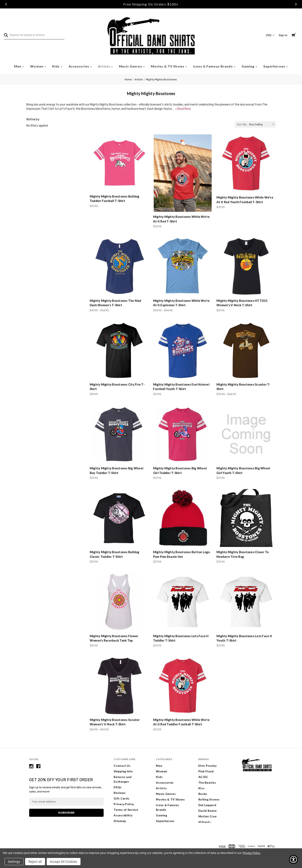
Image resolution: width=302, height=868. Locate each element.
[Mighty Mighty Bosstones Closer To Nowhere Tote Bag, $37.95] (246, 518)
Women (37, 66)
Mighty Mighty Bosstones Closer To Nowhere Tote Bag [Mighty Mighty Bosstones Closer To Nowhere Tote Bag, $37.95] (243, 554)
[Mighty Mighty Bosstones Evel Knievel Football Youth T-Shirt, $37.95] (183, 350)
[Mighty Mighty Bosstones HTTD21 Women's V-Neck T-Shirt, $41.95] (246, 266)
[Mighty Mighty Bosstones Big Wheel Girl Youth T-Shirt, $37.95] (246, 434)
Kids (56, 66)
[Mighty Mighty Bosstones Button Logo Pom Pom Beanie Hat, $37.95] (183, 518)
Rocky (203, 794)
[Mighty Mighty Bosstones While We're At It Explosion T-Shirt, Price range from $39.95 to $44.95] (183, 266)
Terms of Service (126, 810)
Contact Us (122, 766)
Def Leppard (207, 805)
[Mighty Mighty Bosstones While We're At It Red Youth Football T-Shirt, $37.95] (246, 163)
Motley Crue (208, 816)
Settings (14, 862)
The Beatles (207, 783)
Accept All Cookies (64, 862)
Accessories (79, 66)
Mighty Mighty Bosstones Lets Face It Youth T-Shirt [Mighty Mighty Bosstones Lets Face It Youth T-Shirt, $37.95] (244, 638)
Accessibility (123, 815)
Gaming (248, 66)
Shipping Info (123, 771)
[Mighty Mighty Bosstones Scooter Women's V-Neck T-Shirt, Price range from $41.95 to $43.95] (119, 686)
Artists (104, 66)
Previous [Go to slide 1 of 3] (6, 4)
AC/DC (203, 777)
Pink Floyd (206, 771)
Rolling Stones (209, 799)
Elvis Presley (208, 766)
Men (18, 66)
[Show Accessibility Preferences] (293, 859)
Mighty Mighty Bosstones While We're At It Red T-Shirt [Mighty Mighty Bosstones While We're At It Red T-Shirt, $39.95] (181, 219)
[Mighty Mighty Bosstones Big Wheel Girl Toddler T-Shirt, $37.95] (183, 434)
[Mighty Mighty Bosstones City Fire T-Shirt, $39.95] (119, 350)
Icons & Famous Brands (213, 66)
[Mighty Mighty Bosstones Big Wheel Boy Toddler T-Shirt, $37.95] (119, 434)
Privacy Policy (124, 804)
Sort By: (242, 124)
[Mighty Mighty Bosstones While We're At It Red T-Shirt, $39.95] (183, 173)
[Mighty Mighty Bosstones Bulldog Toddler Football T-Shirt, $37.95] (119, 163)
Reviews (120, 793)
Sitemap (120, 821)
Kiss (202, 788)
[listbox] (262, 124)
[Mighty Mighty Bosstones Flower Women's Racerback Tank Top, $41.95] (119, 602)
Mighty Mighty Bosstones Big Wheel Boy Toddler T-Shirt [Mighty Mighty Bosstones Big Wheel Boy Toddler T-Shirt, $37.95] (116, 470)
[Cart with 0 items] (294, 35)
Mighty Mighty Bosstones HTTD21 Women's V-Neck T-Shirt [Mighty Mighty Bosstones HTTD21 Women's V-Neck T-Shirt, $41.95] (242, 303)
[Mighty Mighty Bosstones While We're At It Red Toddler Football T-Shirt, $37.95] (183, 686)
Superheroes (275, 66)
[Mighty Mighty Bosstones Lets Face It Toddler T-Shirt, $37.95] (183, 602)
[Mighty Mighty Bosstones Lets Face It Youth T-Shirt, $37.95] (246, 602)
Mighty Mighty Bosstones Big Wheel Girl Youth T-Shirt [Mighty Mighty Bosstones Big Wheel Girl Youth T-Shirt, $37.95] (243, 470)
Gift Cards (121, 798)
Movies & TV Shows (168, 66)
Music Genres (131, 66)
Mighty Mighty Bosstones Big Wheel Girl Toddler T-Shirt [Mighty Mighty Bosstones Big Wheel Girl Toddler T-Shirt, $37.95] (180, 470)
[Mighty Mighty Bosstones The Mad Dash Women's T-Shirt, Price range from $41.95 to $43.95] (119, 266)
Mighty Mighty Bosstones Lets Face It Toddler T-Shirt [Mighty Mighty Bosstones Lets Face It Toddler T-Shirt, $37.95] (181, 638)
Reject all (35, 862)
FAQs (118, 787)
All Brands (204, 822)
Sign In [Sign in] (283, 35)
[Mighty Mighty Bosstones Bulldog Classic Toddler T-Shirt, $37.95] (119, 518)
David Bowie (208, 811)
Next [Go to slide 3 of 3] (296, 4)
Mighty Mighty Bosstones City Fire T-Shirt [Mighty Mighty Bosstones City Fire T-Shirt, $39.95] (117, 387)
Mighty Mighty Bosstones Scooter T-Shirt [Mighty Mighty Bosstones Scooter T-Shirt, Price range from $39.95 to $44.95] (244, 387)
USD (270, 35)
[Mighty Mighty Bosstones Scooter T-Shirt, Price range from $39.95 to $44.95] (246, 350)
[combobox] (34, 35)
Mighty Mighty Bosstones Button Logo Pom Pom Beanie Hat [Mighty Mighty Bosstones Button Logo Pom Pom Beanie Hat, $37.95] (182, 554)
